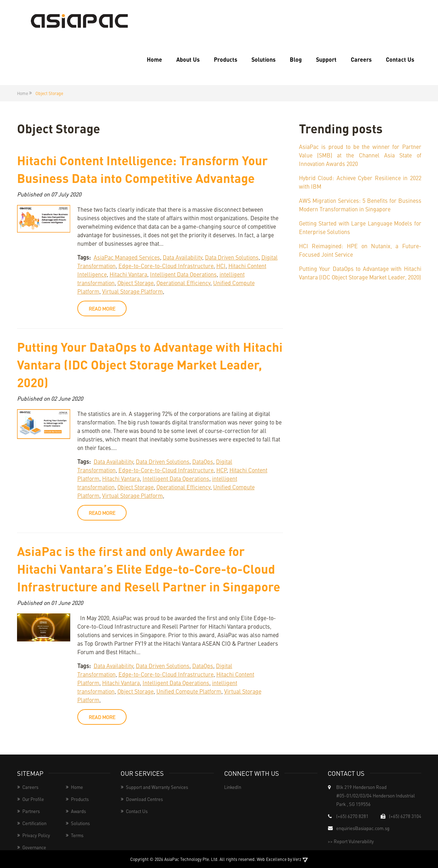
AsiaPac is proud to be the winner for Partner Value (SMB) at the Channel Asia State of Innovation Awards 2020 (360, 155)
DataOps (203, 461)
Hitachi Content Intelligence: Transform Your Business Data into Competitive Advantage (142, 169)
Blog (296, 59)
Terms (77, 835)
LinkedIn (233, 787)
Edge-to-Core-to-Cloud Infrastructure (166, 266)
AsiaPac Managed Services (127, 257)
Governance (34, 847)
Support (326, 59)
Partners (31, 811)
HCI (221, 266)
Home (154, 59)
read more (102, 308)
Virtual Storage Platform (132, 291)
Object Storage (135, 283)
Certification (34, 823)
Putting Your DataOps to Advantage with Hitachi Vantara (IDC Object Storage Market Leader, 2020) (150, 364)
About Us (188, 59)
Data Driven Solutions (232, 257)
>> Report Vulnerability (351, 841)
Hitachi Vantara (128, 274)
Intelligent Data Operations (183, 274)
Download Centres (144, 799)
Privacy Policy (36, 835)
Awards (78, 811)
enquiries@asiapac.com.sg (363, 828)
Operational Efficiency (183, 283)
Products (226, 59)
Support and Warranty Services (157, 787)
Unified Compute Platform (189, 691)
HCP (221, 470)
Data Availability (182, 257)
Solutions (264, 59)
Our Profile (33, 799)
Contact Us (400, 59)
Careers (361, 59)
